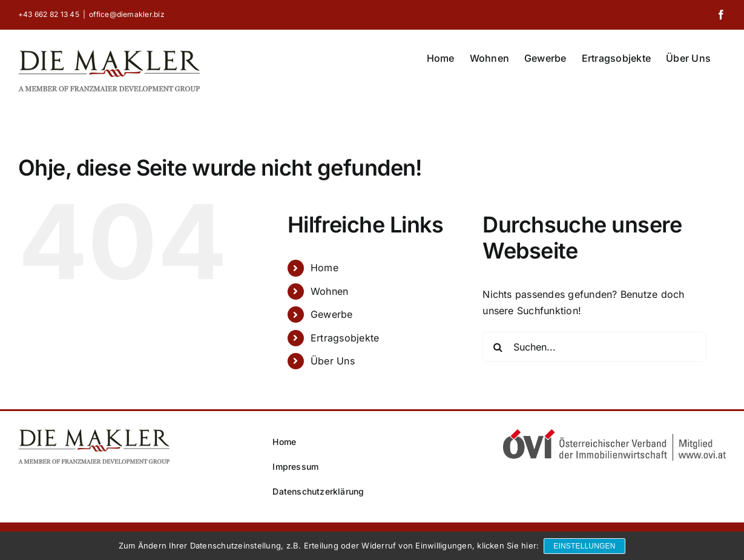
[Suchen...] (594, 347)
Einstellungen (585, 547)
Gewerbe (332, 314)
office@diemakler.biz (127, 14)
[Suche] (498, 347)
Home (324, 268)
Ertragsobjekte (345, 338)
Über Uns (333, 361)
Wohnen (329, 291)
